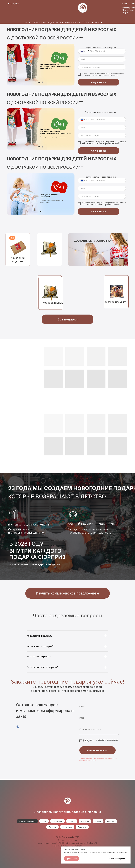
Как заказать (42, 22)
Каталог (29, 22)
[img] (50, 249)
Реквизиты (82, 827)
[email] (102, 59)
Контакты (97, 22)
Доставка (85, 821)
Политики (52, 827)
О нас (87, 22)
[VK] (18, 727)
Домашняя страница (27, 821)
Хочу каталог (99, 82)
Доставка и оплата (61, 22)
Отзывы (78, 22)
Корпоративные (53, 303)
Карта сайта (67, 827)
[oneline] (102, 67)
